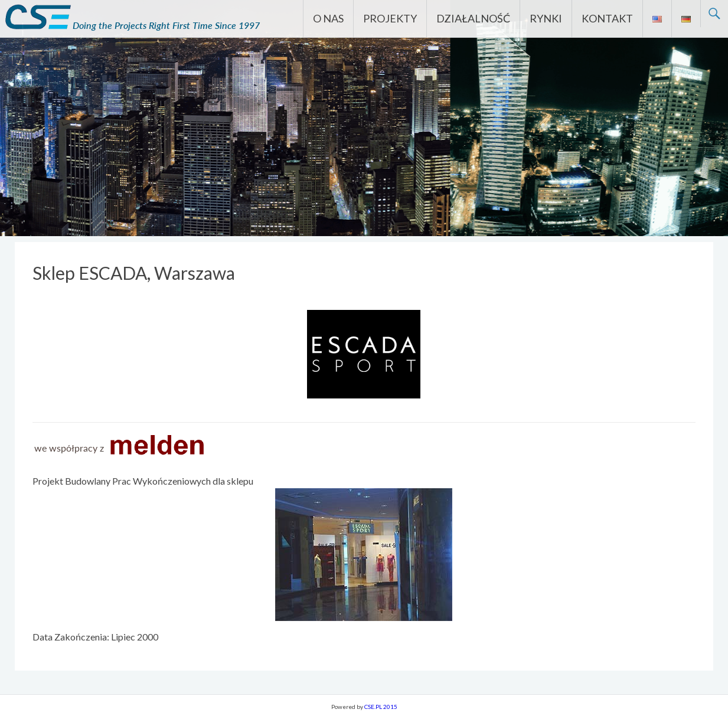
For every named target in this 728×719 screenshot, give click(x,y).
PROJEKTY (390, 18)
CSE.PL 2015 (381, 707)
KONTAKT (607, 18)
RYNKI (546, 18)
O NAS (328, 18)
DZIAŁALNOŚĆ (473, 18)
